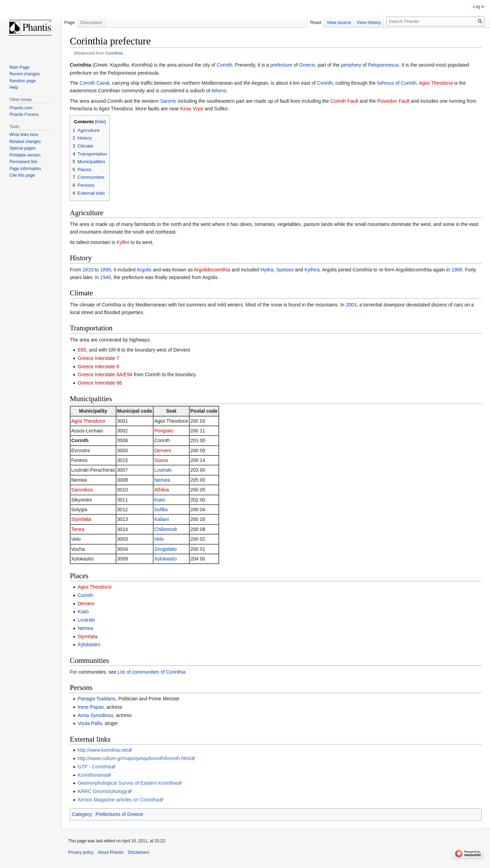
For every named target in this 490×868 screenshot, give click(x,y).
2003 (351, 305)
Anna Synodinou (95, 715)
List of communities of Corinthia (152, 672)
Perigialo (164, 431)
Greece (307, 65)
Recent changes (24, 74)
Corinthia (114, 53)
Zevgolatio (165, 549)
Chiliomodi (165, 529)
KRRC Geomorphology (102, 791)
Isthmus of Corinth (397, 83)
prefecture (281, 65)
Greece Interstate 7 (98, 358)
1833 (88, 270)
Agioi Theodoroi (436, 83)
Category (82, 814)
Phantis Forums (24, 115)
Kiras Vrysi (192, 109)
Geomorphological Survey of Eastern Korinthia (127, 783)
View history (369, 22)
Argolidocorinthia (212, 270)
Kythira (312, 270)
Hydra (267, 270)
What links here (24, 135)
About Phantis (111, 852)
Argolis (144, 270)
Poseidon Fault (393, 101)
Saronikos (82, 490)
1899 (105, 270)
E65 (82, 350)
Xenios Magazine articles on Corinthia (118, 800)
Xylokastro (165, 559)
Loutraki (163, 470)
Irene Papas (91, 707)
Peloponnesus (383, 65)
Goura (161, 460)
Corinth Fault (344, 101)
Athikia (161, 490)
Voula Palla (90, 723)
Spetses (285, 270)
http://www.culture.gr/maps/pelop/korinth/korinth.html (134, 758)
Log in (479, 7)
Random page (22, 81)
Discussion (91, 22)
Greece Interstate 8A (100, 374)
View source (339, 22)
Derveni (163, 450)
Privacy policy (81, 852)
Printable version (25, 155)
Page (69, 22)
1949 (105, 277)
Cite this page (22, 175)
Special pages (22, 148)
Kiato (160, 500)
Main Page (19, 67)
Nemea (162, 480)
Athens (219, 91)
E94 (128, 374)
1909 (457, 270)
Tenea (78, 529)
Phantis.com (21, 108)
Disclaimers (139, 852)
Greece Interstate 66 (100, 383)
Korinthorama (92, 775)
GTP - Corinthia (94, 767)
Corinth (225, 65)
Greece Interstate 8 (98, 366)
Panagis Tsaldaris (96, 699)
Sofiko (161, 509)
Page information (25, 169)
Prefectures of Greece (119, 814)
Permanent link (23, 162)
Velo (159, 539)
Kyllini (123, 242)
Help (14, 87)
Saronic (168, 101)
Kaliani (161, 519)
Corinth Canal (94, 83)
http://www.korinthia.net (103, 750)
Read (315, 22)
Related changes (25, 142)
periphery (351, 65)
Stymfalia (81, 519)
